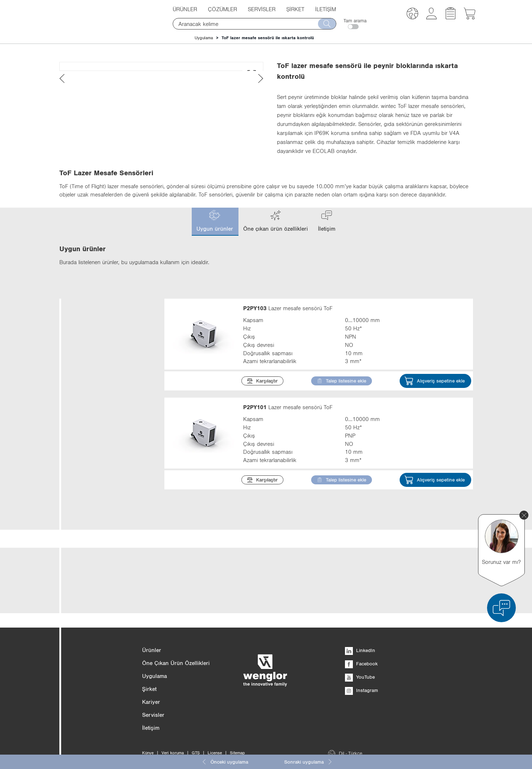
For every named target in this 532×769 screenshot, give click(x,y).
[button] (412, 15)
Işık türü (106, 491)
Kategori (106, 371)
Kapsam (106, 470)
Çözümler (222, 9)
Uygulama (204, 38)
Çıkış (106, 513)
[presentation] (62, 197)
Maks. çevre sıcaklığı (106, 745)
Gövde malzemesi (106, 640)
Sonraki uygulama (308, 762)
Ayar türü (106, 597)
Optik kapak (106, 682)
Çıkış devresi (106, 534)
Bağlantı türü (106, 724)
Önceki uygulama (225, 762)
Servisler (262, 9)
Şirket (295, 9)
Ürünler (185, 9)
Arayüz (106, 618)
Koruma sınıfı (106, 703)
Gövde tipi (106, 576)
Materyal (106, 661)
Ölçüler (106, 555)
